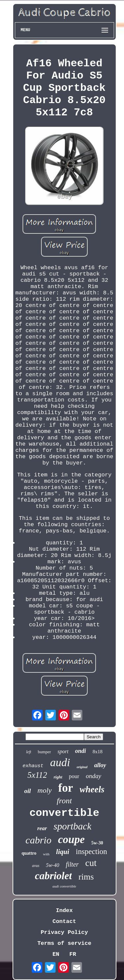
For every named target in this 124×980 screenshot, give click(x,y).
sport (63, 751)
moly (44, 790)
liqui (63, 852)
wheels (92, 789)
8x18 (98, 752)
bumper (44, 752)
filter (72, 864)
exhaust (33, 766)
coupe (71, 839)
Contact (64, 921)
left (29, 752)
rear (42, 828)
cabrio (38, 840)
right (58, 777)
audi (60, 762)
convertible (64, 813)
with (46, 854)
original (82, 767)
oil (27, 791)
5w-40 (53, 865)
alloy (100, 765)
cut (91, 863)
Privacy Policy (64, 932)
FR (73, 954)
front (64, 801)
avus (36, 866)
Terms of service (64, 943)
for (66, 788)
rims (86, 877)
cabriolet (53, 876)
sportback (72, 826)
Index (64, 911)
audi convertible (64, 886)
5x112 (37, 775)
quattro (29, 853)
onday (94, 776)
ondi (81, 751)
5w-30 (97, 843)
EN (56, 954)
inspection (91, 852)
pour (74, 776)
